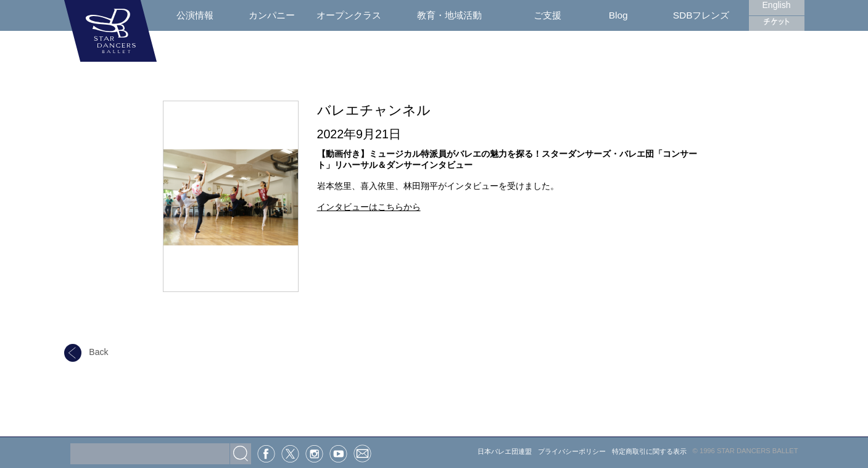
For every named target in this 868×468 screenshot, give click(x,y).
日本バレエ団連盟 (505, 451)
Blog (618, 15)
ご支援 (548, 15)
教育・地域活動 (449, 15)
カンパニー (272, 15)
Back (86, 352)
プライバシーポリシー (572, 451)
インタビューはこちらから (369, 207)
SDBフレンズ (701, 15)
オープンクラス (349, 15)
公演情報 (195, 15)
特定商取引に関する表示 (649, 451)
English (777, 5)
